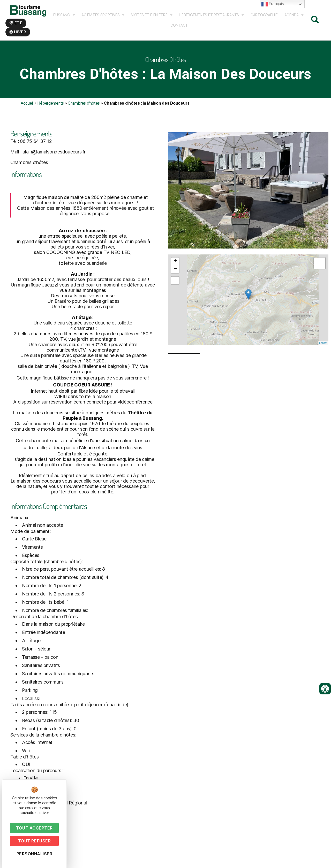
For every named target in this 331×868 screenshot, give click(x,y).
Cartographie (264, 15)
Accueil (27, 103)
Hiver (18, 32)
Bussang (64, 15)
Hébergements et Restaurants (211, 15)
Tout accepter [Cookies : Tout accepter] (34, 828)
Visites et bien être (152, 15)
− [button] (175, 329)
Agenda (294, 15)
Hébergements (51, 103)
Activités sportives (103, 15)
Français (273, 4)
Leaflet (323, 402)
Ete (16, 23)
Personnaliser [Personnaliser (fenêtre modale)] (35, 854)
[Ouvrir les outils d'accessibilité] (325, 689)
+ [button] (175, 321)
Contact (179, 25)
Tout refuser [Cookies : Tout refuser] (34, 841)
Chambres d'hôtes (84, 103)
